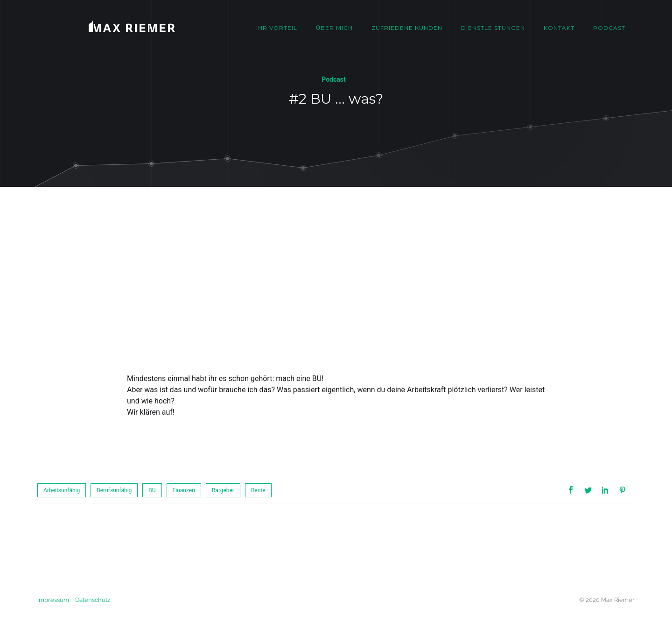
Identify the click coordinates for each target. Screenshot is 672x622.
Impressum (53, 600)
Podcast (609, 28)
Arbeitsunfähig (62, 490)
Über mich (334, 28)
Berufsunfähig (114, 490)
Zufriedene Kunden (407, 28)
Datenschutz (93, 600)
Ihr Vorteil (277, 28)
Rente (258, 490)
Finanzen (184, 490)
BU (152, 490)
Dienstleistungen (493, 28)
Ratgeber (223, 490)
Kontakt (559, 28)
